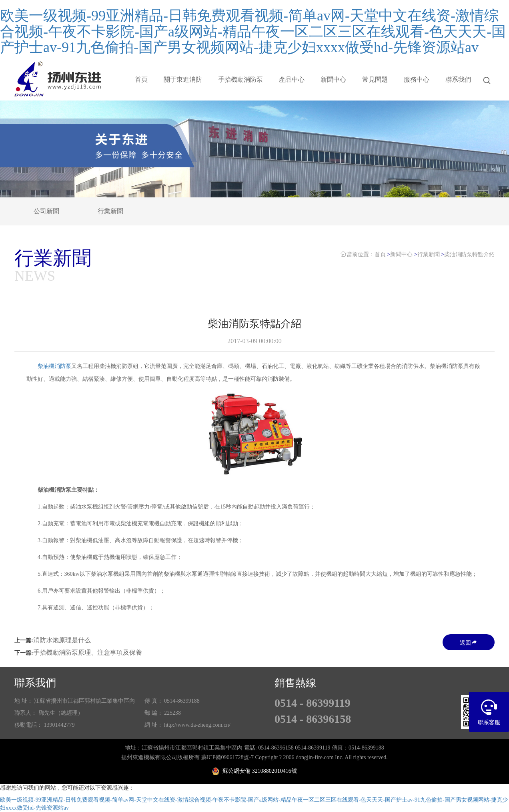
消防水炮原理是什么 (62, 640)
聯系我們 (458, 79)
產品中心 (292, 79)
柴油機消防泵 (54, 366)
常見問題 (375, 79)
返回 (469, 642)
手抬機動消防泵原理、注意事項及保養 (88, 652)
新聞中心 (333, 79)
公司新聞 (46, 211)
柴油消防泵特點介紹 (469, 254)
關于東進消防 (183, 79)
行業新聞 (110, 211)
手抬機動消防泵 (240, 79)
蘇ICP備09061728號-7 (227, 757)
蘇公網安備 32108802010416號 (254, 771)
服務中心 (417, 79)
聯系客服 (489, 709)
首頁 (141, 79)
